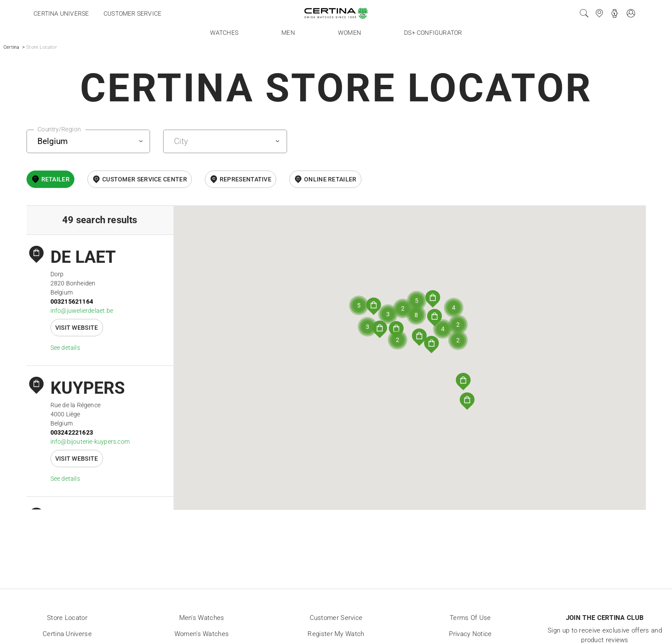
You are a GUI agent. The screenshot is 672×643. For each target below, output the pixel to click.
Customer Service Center (145, 179)
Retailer (55, 179)
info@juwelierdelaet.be (82, 311)
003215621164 (72, 301)
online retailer (330, 179)
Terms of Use (470, 618)
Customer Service (336, 618)
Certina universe (61, 13)
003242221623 (72, 432)
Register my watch (336, 634)
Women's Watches (202, 634)
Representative (246, 179)
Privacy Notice (470, 634)
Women (349, 33)
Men (288, 33)
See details (65, 348)
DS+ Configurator (433, 33)
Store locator (67, 618)
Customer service (132, 13)
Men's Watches (202, 618)
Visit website (77, 328)
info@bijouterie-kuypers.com (90, 442)
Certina (11, 47)
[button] (463, 382)
